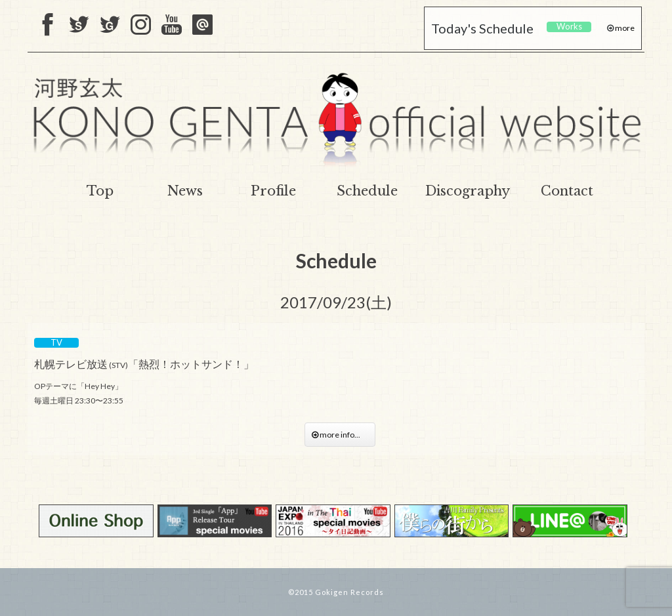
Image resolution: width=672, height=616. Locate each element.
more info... (340, 435)
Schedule (367, 191)
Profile (273, 191)
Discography (468, 191)
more (624, 28)
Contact (567, 191)
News (185, 191)
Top (100, 191)
